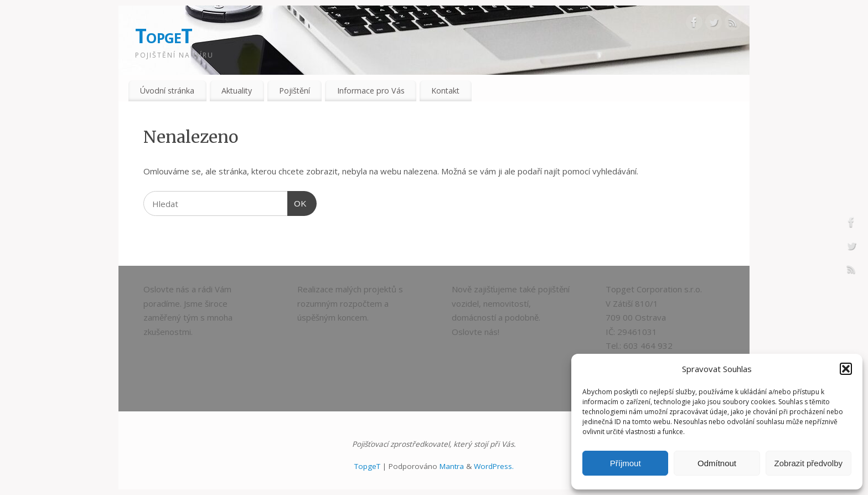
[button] (846, 369)
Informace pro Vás (371, 91)
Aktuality (237, 91)
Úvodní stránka (167, 91)
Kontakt (445, 91)
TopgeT (164, 36)
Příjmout (626, 463)
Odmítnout (717, 463)
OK (297, 202)
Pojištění (294, 91)
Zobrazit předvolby (808, 463)
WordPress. (494, 466)
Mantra (452, 466)
